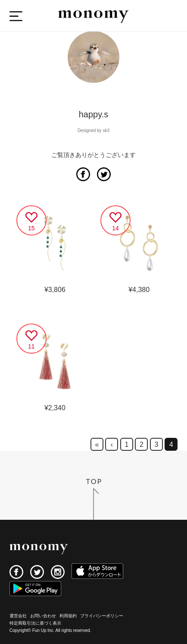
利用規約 (68, 616)
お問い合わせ (43, 616)
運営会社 (18, 616)
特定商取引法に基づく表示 (35, 623)
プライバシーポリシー (102, 616)
